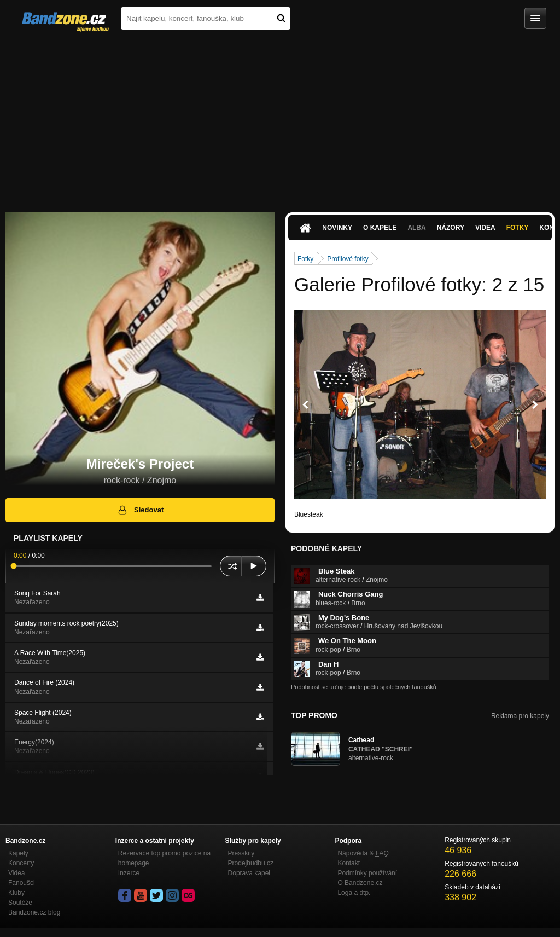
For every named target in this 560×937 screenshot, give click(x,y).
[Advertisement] (280, 119)
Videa (485, 228)
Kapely (18, 853)
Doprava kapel (249, 873)
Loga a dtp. (354, 893)
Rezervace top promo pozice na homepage (164, 858)
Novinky (337, 228)
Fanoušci (22, 883)
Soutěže (20, 903)
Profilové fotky (348, 259)
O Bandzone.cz (360, 883)
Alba (416, 228)
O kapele (380, 228)
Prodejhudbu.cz (251, 863)
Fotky (518, 228)
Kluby (16, 893)
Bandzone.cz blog (34, 912)
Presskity (241, 853)
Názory (451, 228)
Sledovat (140, 510)
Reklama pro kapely (520, 716)
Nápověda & (363, 853)
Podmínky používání (367, 873)
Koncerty (21, 863)
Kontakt (349, 863)
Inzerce (129, 873)
